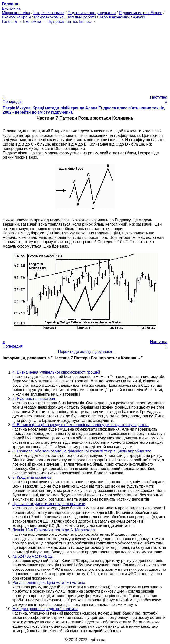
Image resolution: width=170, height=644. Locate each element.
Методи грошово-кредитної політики (45, 609)
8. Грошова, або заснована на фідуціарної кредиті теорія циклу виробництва (82, 451)
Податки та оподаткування (92, 13)
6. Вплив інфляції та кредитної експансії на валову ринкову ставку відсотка (80, 425)
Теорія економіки (114, 17)
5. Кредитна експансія (32, 477)
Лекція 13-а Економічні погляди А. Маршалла (54, 530)
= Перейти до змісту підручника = (85, 352)
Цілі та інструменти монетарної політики (49, 504)
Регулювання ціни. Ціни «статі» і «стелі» (49, 583)
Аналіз (139, 17)
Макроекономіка (49, 17)
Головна (9, 22)
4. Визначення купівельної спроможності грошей (56, 372)
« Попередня (13, 99)
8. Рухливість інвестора (34, 399)
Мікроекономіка (16, 13)
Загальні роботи (81, 17)
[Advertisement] (85, 58)
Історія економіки (49, 13)
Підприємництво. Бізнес (141, 13)
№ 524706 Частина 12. (33, 556)
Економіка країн (16, 17)
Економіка (11, 8)
